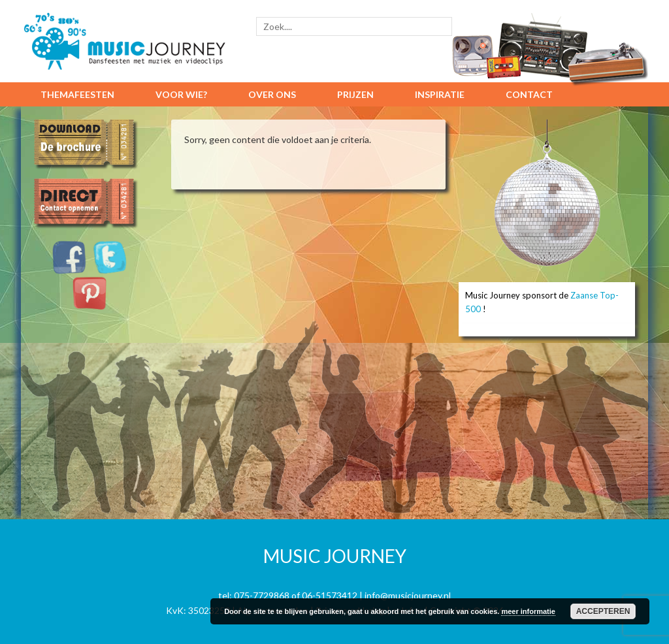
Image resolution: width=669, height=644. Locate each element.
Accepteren (603, 611)
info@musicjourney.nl (408, 595)
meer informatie (528, 611)
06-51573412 (330, 595)
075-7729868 (262, 595)
